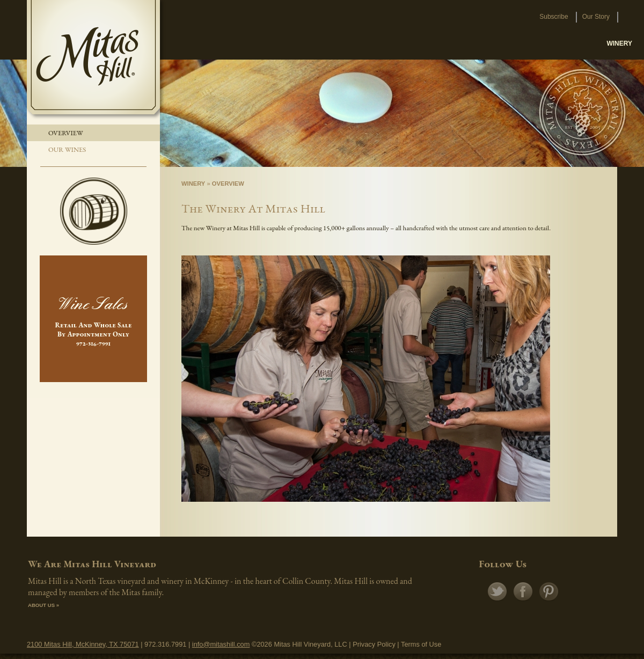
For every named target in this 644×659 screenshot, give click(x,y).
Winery (193, 184)
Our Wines (67, 149)
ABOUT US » (43, 605)
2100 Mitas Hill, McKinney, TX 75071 (83, 644)
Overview (66, 133)
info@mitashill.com (221, 644)
